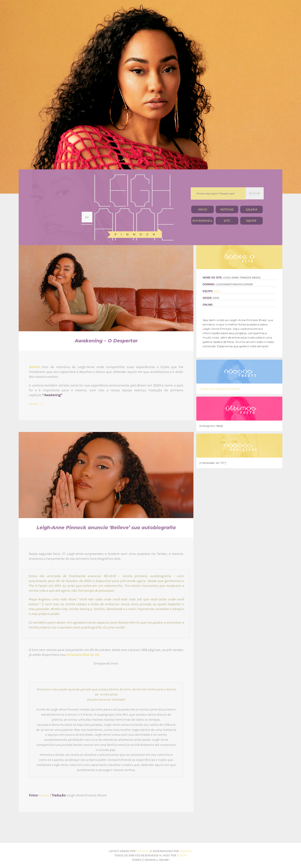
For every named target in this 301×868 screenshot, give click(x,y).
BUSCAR (255, 193)
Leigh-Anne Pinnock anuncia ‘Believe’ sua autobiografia (106, 528)
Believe (34, 367)
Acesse (44, 795)
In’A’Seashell (202, 221)
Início (202, 209)
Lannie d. (186, 851)
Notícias (227, 209)
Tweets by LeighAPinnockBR (220, 389)
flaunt (182, 855)
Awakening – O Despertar (106, 341)
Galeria (251, 209)
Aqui (217, 291)
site (227, 221)
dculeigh (143, 851)
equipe (251, 221)
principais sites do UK (83, 655)
